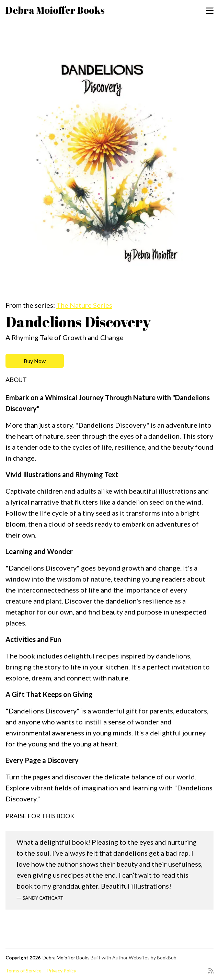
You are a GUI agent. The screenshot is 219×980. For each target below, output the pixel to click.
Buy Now (35, 361)
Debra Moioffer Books (55, 10)
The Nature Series (84, 305)
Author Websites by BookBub (144, 958)
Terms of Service (24, 971)
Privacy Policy (62, 971)
